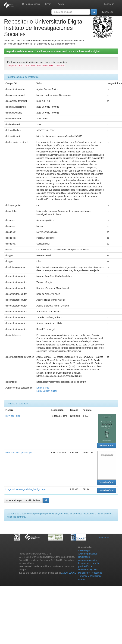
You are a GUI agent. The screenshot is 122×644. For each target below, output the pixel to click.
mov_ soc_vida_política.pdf (19, 453)
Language (110, 4)
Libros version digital (88, 51)
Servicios (109, 12)
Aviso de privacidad (88, 560)
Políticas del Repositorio (90, 573)
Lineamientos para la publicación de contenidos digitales (88, 566)
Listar (49, 4)
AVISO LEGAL (68, 573)
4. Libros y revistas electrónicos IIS (55, 51)
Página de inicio (31, 4)
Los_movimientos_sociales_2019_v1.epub (26, 489)
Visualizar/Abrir (107, 446)
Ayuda (61, 4)
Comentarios (103, 537)
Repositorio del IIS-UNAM (20, 51)
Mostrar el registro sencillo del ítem (23, 500)
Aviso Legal (84, 551)
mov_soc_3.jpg (13, 416)
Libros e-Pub (43, 388)
